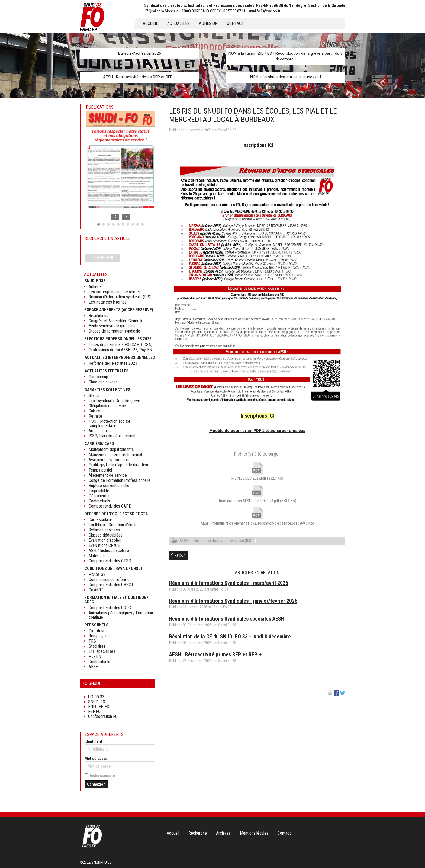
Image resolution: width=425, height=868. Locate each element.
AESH (184, 541)
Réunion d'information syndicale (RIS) (223, 541)
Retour (180, 556)
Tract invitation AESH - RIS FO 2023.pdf (257, 501)
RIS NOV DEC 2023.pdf (257, 478)
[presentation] (115, 217)
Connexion (96, 784)
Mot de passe (96, 759)
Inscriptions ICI (258, 145)
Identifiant (93, 741)
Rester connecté (102, 776)
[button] (99, 224)
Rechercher (102, 258)
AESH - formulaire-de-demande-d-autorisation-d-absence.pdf (257, 523)
